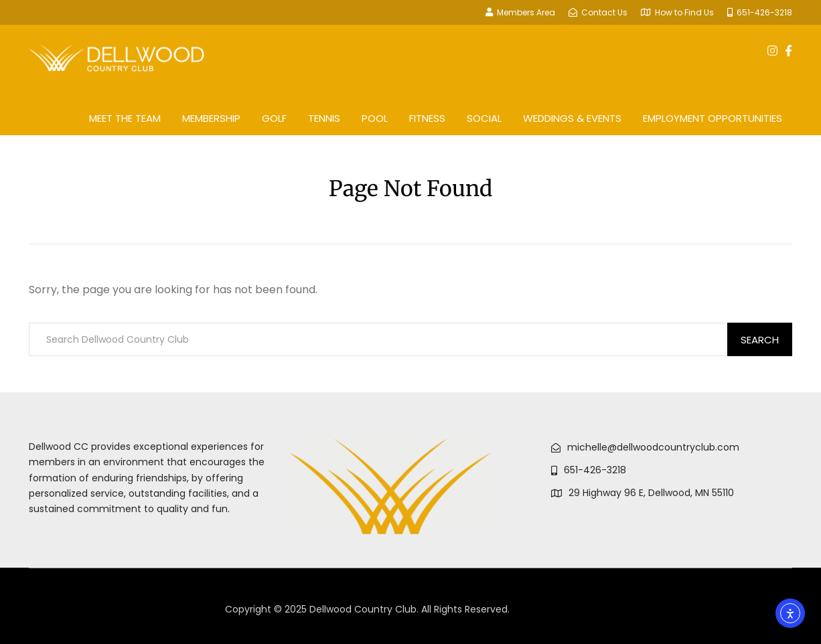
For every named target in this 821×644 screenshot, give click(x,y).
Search (760, 340)
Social (484, 118)
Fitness (427, 118)
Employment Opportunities (713, 118)
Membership (211, 118)
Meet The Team (125, 118)
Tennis (324, 118)
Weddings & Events (572, 118)
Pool (375, 118)
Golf (274, 118)
